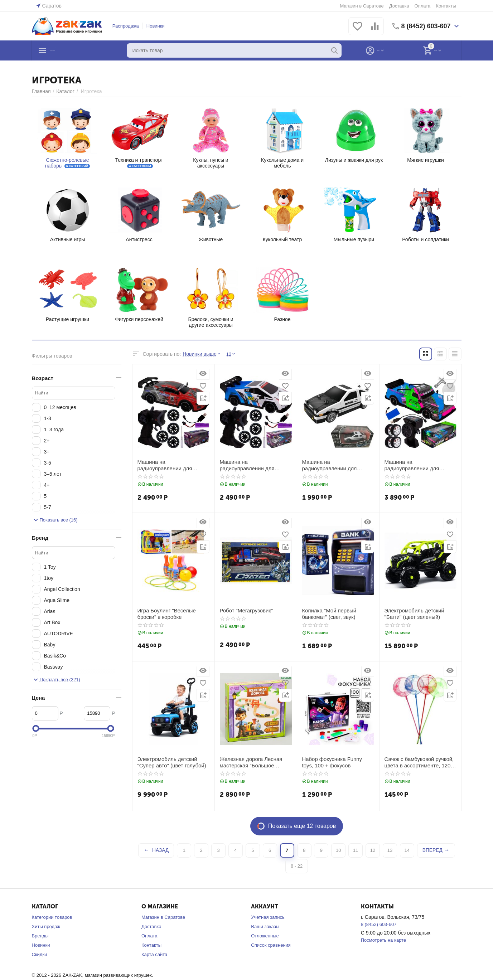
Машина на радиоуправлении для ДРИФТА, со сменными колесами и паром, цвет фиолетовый (419, 465)
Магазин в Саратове (362, 6)
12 (373, 850)
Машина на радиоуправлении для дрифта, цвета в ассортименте (254, 465)
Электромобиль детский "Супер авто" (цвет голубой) (170, 762)
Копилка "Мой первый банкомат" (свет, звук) (328, 613)
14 (407, 850)
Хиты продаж (46, 926)
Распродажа (126, 26)
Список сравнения (271, 945)
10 (338, 850)
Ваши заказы (265, 926)
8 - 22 (297, 866)
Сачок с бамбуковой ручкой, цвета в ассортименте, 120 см (419, 762)
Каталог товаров (76, 50)
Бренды (40, 936)
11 (356, 850)
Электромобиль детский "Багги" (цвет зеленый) (413, 613)
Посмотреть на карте (383, 940)
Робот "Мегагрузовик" (245, 610)
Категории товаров (52, 917)
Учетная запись (268, 917)
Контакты (446, 6)
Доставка (399, 6)
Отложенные (265, 936)
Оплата (423, 6)
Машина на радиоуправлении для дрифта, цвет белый (337, 465)
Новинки (156, 26)
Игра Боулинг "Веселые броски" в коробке (165, 613)
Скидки (40, 954)
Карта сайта (154, 954)
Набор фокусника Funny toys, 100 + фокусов (336, 762)
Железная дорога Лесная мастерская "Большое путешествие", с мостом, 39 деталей (252, 762)
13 (390, 850)
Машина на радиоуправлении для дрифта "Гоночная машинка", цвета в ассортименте (172, 465)
